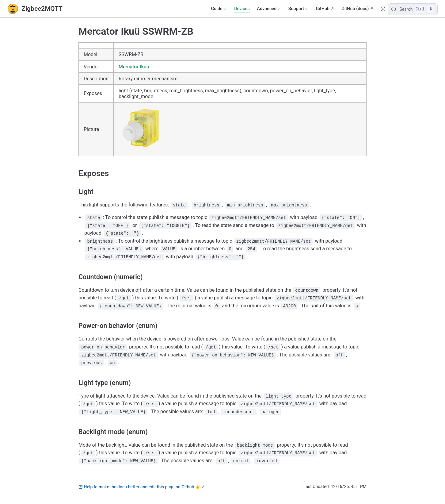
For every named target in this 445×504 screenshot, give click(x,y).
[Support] (299, 9)
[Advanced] (269, 9)
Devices (242, 9)
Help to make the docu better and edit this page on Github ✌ (139, 487)
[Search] (413, 9)
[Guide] (219, 9)
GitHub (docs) (355, 9)
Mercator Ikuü (134, 67)
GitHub (323, 9)
